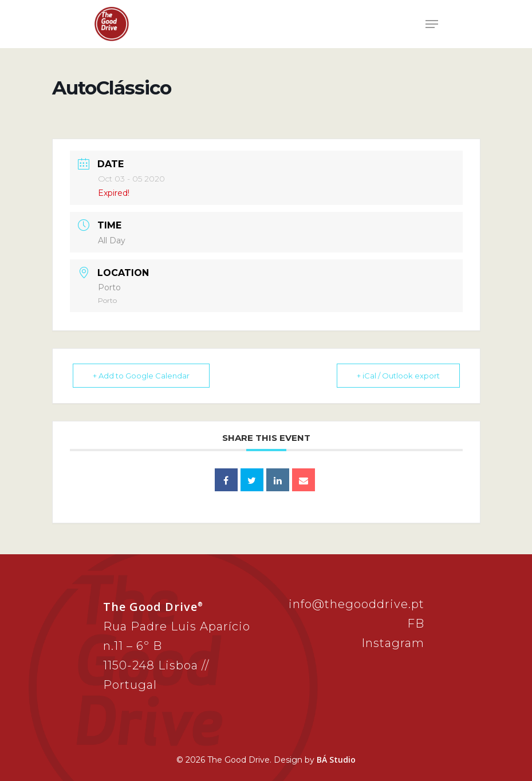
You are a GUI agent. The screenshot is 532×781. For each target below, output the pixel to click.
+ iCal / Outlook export (398, 376)
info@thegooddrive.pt (356, 604)
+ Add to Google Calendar (141, 376)
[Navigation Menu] (432, 24)
